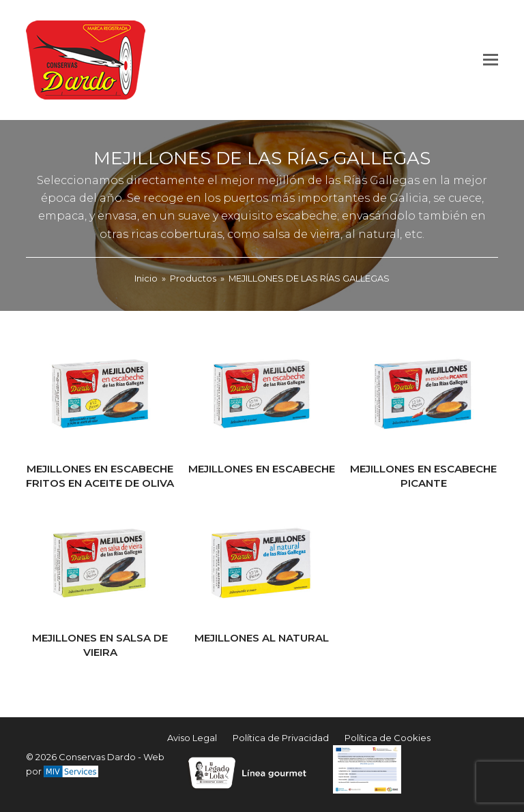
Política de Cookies (388, 738)
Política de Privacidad (281, 738)
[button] (491, 60)
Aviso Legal (192, 738)
